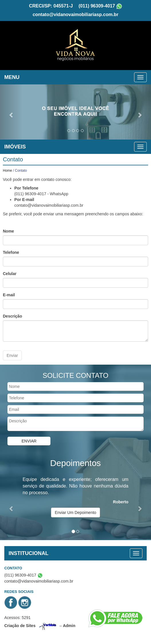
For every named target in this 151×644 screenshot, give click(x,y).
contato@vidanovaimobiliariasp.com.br (75, 14)
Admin (69, 625)
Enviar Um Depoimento (75, 512)
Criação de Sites (20, 625)
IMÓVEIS (15, 146)
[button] (11, 111)
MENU (12, 77)
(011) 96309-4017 (97, 5)
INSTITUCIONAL (29, 553)
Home (7, 170)
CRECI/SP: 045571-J (51, 5)
